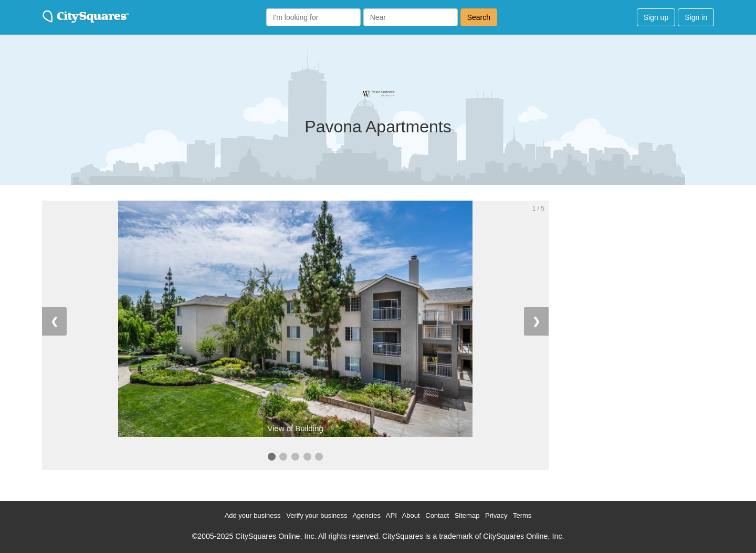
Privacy (496, 515)
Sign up (656, 17)
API (391, 515)
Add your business (253, 515)
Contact (437, 515)
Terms (522, 515)
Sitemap (467, 515)
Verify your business (317, 515)
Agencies (366, 515)
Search (479, 17)
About (411, 515)
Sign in (696, 17)
